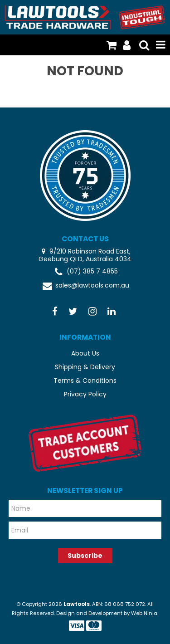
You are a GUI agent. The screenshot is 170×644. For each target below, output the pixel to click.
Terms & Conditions (85, 381)
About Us (85, 353)
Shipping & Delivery (85, 367)
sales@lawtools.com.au (85, 286)
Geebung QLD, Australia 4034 (85, 259)
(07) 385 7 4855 (85, 272)
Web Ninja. (145, 613)
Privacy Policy (85, 394)
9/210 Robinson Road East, (89, 251)
